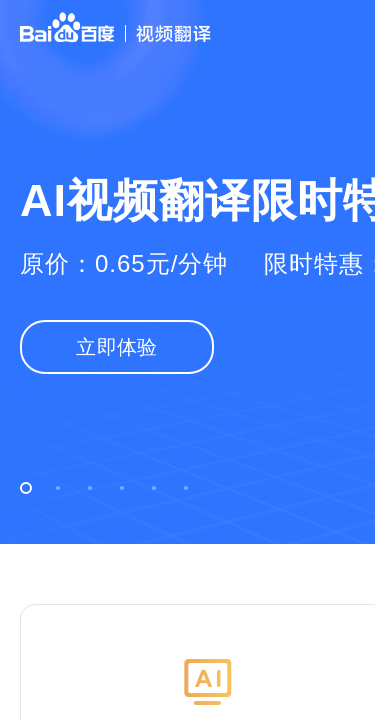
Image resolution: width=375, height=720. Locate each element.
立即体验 (117, 347)
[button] (26, 488)
